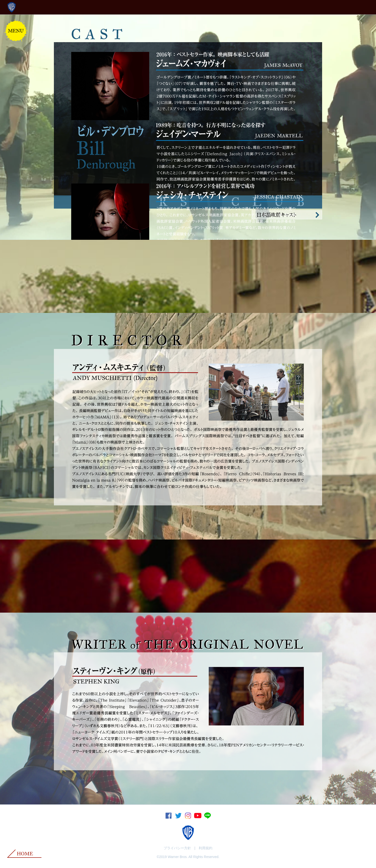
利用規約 (206, 848)
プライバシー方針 (177, 848)
